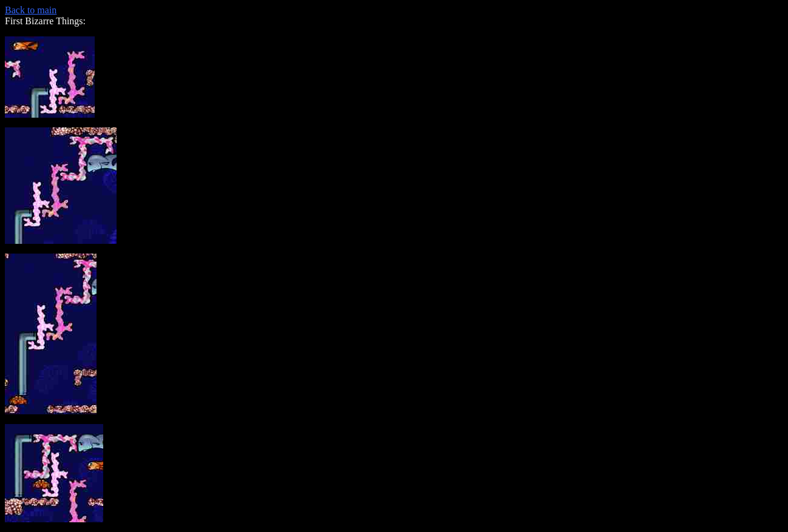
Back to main (31, 10)
